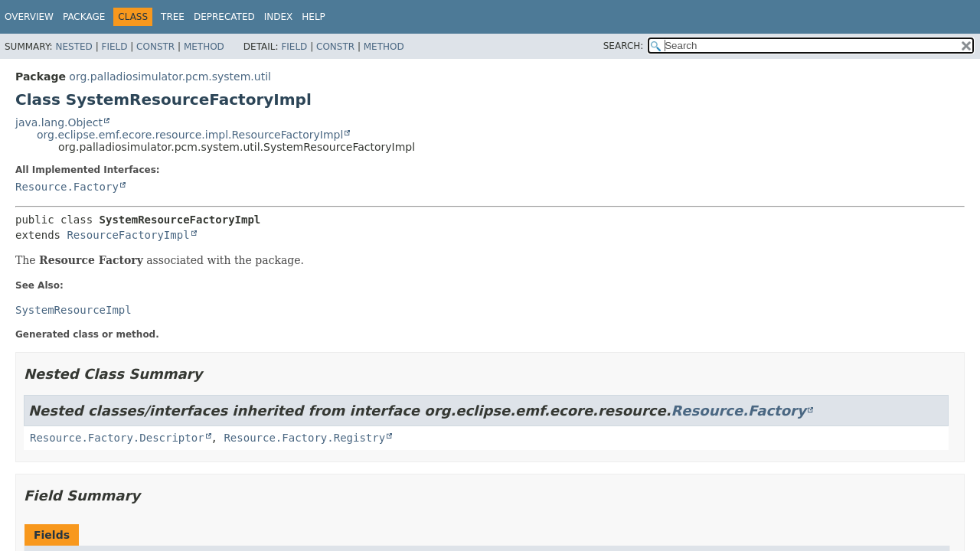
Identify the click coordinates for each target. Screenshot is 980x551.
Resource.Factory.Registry (304, 438)
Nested (73, 47)
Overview (29, 17)
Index (279, 17)
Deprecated (224, 17)
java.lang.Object (59, 122)
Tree (173, 17)
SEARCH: (624, 46)
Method (204, 47)
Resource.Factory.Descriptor (117, 438)
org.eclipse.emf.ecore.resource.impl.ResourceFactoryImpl (190, 135)
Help (314, 17)
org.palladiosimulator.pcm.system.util (170, 77)
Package (84, 17)
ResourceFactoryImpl (128, 235)
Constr (155, 47)
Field (114, 47)
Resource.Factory (67, 187)
